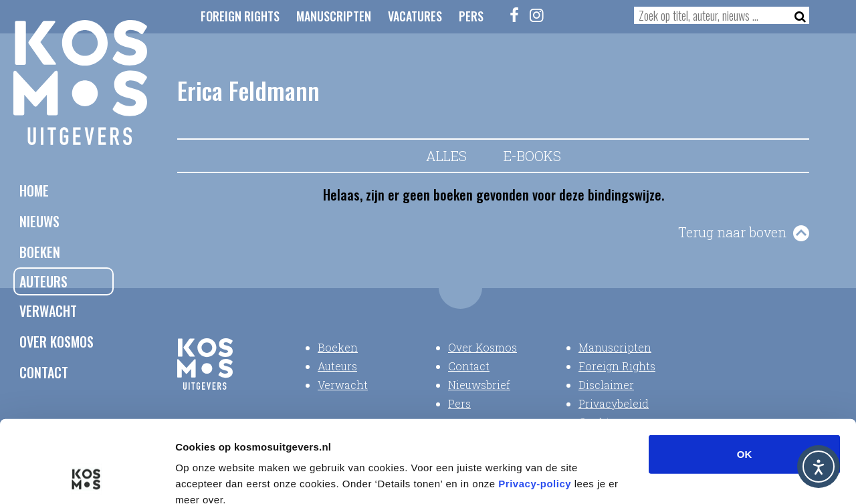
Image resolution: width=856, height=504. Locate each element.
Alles (446, 156)
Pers (471, 16)
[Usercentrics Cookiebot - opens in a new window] (87, 478)
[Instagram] (537, 15)
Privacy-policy (535, 407)
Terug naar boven (732, 232)
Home (34, 191)
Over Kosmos (57, 342)
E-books (532, 156)
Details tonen (723, 478)
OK (745, 378)
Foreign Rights (240, 16)
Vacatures (415, 16)
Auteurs (43, 281)
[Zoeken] (796, 15)
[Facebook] (515, 15)
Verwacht (48, 311)
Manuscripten (334, 16)
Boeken (40, 252)
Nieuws (39, 221)
